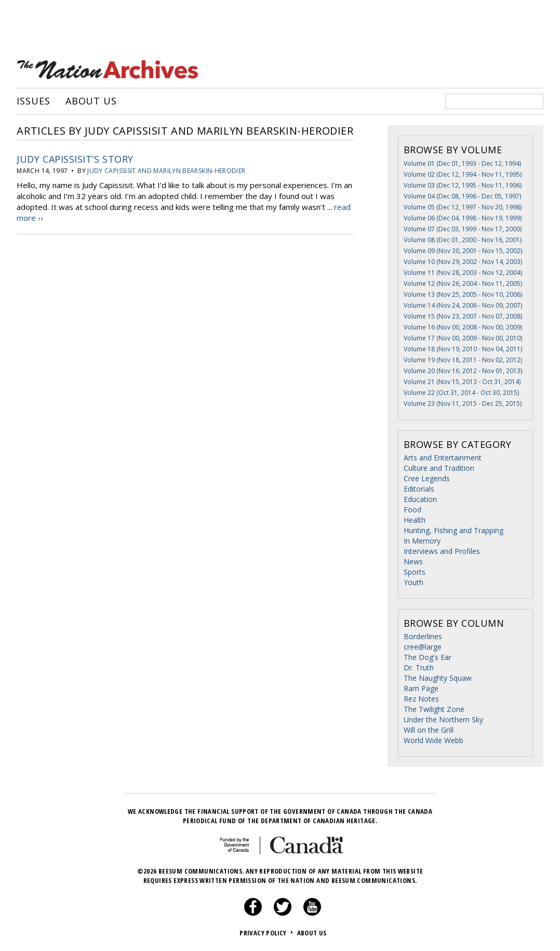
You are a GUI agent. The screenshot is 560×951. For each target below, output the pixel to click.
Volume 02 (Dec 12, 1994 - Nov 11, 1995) (463, 174)
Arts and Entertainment (443, 458)
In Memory (422, 541)
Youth (414, 582)
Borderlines (423, 636)
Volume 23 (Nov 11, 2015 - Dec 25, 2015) (463, 404)
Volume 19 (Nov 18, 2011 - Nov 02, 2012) (463, 360)
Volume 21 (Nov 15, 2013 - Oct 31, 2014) (462, 382)
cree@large (423, 647)
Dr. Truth (419, 668)
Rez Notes (421, 699)
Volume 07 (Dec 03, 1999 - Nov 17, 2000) (463, 229)
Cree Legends (427, 478)
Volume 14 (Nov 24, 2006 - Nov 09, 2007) (463, 305)
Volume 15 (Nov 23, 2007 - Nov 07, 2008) (463, 316)
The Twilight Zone (434, 709)
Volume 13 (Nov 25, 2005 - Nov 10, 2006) (463, 294)
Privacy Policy (267, 933)
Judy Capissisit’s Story (75, 159)
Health (415, 520)
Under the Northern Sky (443, 719)
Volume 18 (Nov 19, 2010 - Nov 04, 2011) (463, 349)
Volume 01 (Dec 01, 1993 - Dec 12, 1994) (462, 163)
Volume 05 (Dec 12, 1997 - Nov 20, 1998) (463, 207)
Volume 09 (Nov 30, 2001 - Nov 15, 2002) (463, 251)
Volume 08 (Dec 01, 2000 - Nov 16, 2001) (463, 240)
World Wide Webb (434, 740)
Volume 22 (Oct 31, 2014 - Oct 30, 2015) (461, 393)
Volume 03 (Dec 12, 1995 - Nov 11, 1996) (463, 185)
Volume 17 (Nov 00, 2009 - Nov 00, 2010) (463, 338)
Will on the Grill (429, 730)
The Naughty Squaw (438, 678)
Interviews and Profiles (442, 551)
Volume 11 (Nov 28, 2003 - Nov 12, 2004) (463, 273)
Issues (33, 101)
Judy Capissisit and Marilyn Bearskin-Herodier (166, 171)
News (413, 562)
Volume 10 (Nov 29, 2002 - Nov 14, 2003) (463, 262)
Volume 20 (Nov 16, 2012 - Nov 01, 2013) (463, 371)
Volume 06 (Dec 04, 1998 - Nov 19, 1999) (463, 218)
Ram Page (421, 688)
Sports (415, 572)
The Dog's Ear (428, 657)
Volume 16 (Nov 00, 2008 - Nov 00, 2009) (463, 327)
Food (412, 510)
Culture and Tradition (439, 468)
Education (420, 499)
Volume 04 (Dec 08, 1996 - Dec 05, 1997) (462, 196)
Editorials (419, 489)
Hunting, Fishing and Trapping (454, 530)
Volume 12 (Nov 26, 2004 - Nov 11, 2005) (463, 283)
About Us (91, 101)
